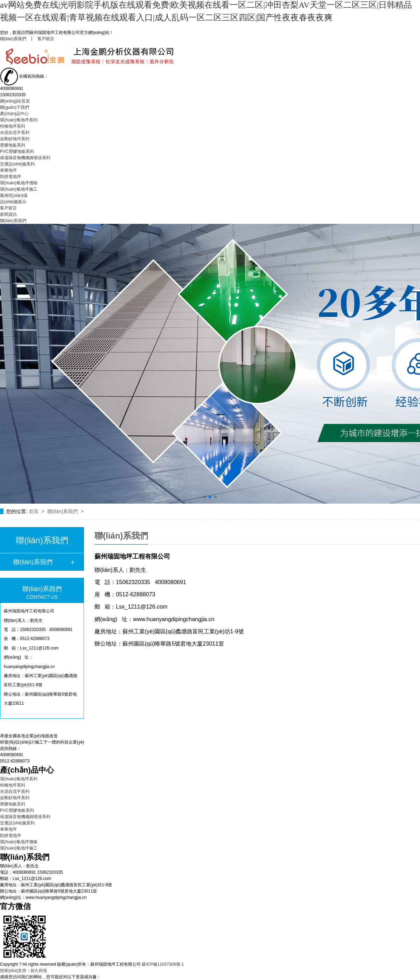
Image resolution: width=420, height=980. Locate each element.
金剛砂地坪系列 (15, 139)
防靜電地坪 (10, 177)
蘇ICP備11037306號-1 (163, 964)
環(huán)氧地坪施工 (19, 189)
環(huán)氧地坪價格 (19, 183)
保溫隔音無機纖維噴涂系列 (25, 158)
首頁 (34, 511)
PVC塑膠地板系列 (17, 151)
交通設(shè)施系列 (17, 164)
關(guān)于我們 (15, 107)
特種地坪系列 (13, 126)
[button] (204, 497)
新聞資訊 (8, 214)
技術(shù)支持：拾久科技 (24, 971)
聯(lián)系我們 (13, 39)
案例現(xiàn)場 (14, 196)
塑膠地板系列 (13, 145)
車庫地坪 (8, 170)
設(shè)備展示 (13, 202)
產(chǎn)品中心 (14, 114)
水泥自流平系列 (15, 133)
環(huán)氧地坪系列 (19, 120)
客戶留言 (46, 39)
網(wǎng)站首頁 (15, 101)
